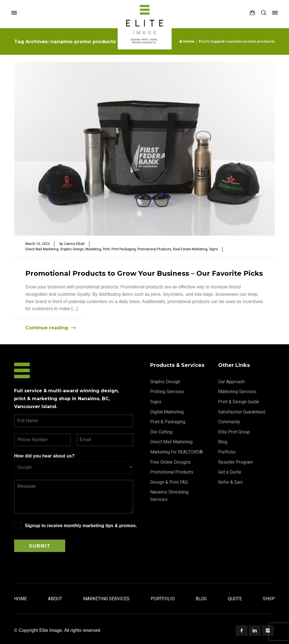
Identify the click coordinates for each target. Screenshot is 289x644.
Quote (235, 599)
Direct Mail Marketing (42, 249)
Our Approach (231, 382)
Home (20, 599)
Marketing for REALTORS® (177, 452)
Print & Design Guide (239, 402)
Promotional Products (154, 249)
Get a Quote (230, 472)
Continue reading (47, 328)
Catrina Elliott (74, 244)
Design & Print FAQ (169, 482)
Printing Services (167, 392)
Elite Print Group (234, 432)
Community (229, 422)
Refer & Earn (230, 482)
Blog (223, 442)
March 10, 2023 (38, 244)
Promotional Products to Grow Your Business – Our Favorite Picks (144, 273)
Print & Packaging (168, 422)
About (55, 599)
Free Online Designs (170, 462)
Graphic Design (72, 249)
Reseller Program (236, 462)
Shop (269, 599)
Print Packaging (124, 249)
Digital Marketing (167, 412)
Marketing (93, 249)
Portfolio (227, 452)
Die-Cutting (161, 432)
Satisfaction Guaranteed (242, 412)
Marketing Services (237, 392)
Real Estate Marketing (190, 249)
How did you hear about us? (44, 456)
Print (106, 249)
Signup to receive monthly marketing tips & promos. (81, 526)
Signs (214, 249)
